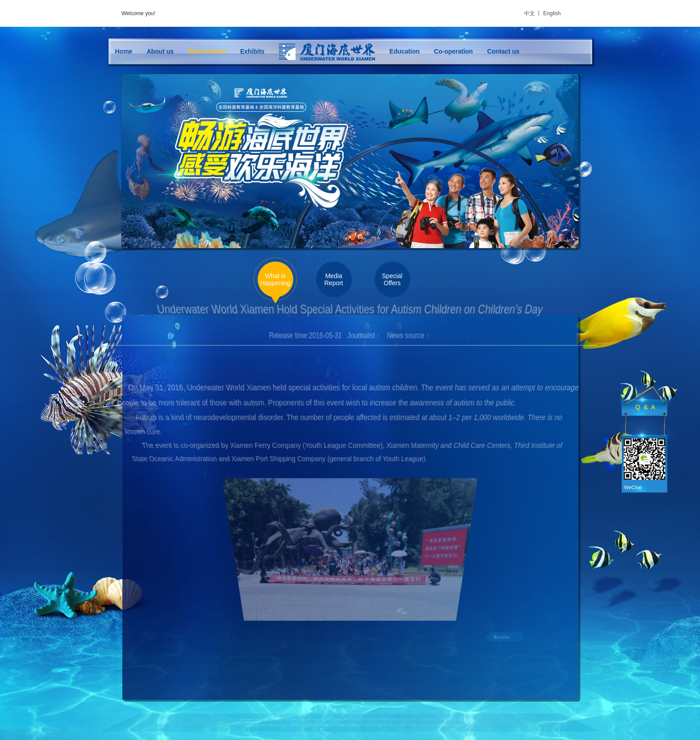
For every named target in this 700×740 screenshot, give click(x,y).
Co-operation (453, 51)
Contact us (503, 51)
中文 (529, 13)
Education (404, 51)
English (552, 13)
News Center (207, 51)
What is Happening (275, 279)
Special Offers (392, 279)
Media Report (333, 279)
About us (160, 51)
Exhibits (252, 51)
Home (124, 51)
